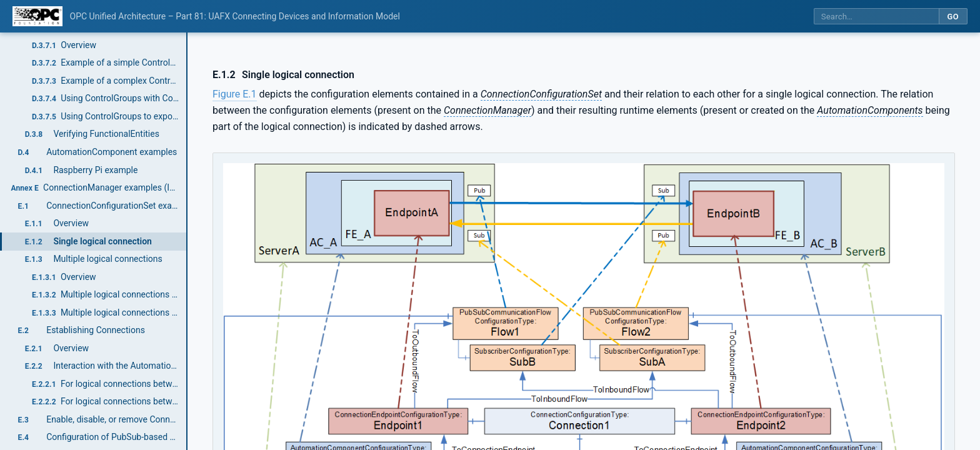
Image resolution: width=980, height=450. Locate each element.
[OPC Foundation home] (37, 16)
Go (953, 17)
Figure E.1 (235, 94)
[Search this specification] (876, 17)
